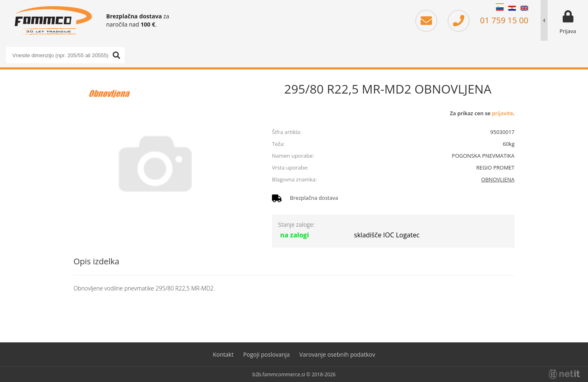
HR (512, 8)
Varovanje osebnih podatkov (337, 354)
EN (524, 8)
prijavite (503, 113)
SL (500, 8)
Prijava (568, 31)
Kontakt (223, 354)
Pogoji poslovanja (267, 354)
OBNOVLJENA (498, 179)
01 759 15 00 (488, 20)
